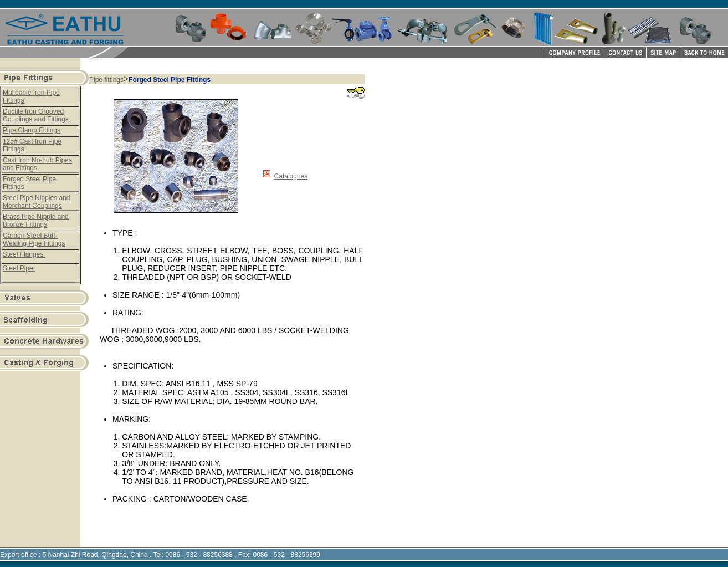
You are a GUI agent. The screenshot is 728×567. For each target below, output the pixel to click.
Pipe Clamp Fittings (32, 130)
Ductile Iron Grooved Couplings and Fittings (36, 115)
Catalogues (291, 176)
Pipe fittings (106, 80)
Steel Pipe (19, 268)
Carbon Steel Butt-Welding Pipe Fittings (34, 239)
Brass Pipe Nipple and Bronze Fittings (36, 221)
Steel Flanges (24, 254)
